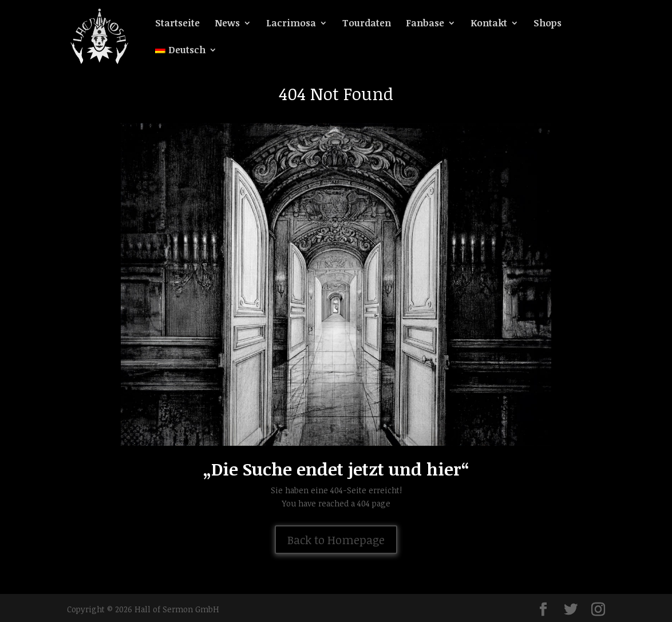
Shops (548, 24)
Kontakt (489, 24)
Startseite (177, 24)
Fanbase (425, 24)
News (227, 24)
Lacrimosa (291, 24)
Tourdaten (367, 24)
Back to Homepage (336, 540)
